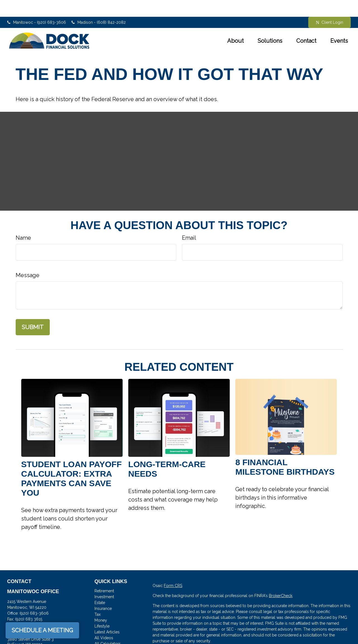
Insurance (103, 592)
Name (23, 221)
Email (189, 221)
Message (28, 258)
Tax (98, 598)
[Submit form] (33, 310)
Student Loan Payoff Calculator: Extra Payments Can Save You (72, 462)
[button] (235, 24)
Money (101, 603)
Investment (104, 580)
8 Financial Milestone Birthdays (285, 450)
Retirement (104, 574)
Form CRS (173, 569)
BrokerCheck (281, 579)
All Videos (104, 621)
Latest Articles (107, 615)
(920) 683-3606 (34, 597)
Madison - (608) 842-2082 (99, 6)
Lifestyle (102, 609)
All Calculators (108, 627)
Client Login (329, 6)
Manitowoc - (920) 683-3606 (37, 6)
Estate (100, 586)
